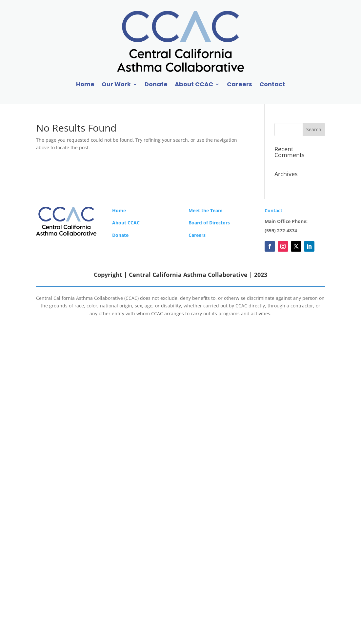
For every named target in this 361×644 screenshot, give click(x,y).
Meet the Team (206, 210)
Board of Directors (209, 223)
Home (85, 84)
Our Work (116, 84)
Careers (240, 84)
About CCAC (194, 84)
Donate (156, 84)
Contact (272, 84)
